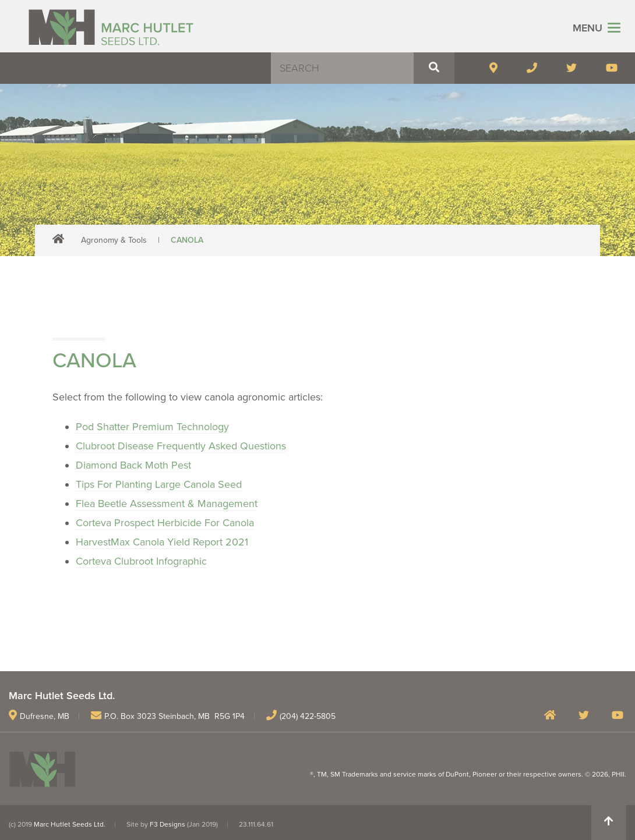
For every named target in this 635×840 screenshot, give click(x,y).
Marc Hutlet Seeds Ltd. (70, 824)
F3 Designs (167, 824)
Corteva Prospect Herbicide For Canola (165, 523)
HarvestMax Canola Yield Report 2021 (162, 542)
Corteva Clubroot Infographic (141, 561)
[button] (434, 68)
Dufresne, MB (45, 716)
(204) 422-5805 (308, 716)
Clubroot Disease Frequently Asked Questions (181, 446)
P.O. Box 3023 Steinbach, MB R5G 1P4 (174, 716)
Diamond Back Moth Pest (133, 465)
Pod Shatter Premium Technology (152, 427)
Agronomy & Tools (114, 240)
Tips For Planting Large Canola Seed (159, 484)
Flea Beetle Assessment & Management (167, 504)
